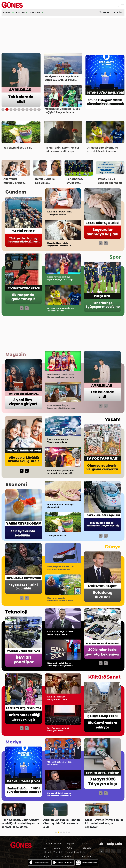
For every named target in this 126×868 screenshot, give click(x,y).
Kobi (69, 857)
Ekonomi (16, 484)
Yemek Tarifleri (74, 852)
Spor (115, 257)
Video (84, 852)
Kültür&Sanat (104, 677)
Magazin (16, 354)
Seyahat (71, 844)
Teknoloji (16, 612)
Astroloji (71, 848)
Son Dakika (87, 857)
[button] (101, 243)
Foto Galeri (87, 848)
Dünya (113, 547)
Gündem (16, 192)
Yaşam (113, 419)
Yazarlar (85, 844)
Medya (13, 742)
